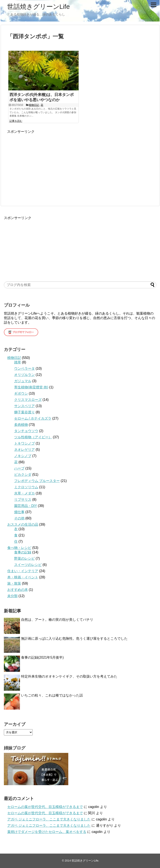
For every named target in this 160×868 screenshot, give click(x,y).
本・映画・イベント (23, 577)
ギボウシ (21, 393)
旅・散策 (14, 583)
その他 (19, 518)
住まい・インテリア (23, 571)
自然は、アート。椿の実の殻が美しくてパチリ (57, 620)
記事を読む (16, 121)
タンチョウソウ (26, 431)
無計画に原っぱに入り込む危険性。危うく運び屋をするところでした (74, 639)
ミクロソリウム (26, 487)
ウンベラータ (24, 368)
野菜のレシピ (24, 558)
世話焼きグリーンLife (38, 7)
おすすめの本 (18, 590)
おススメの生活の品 (23, 524)
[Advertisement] (43, 164)
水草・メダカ (24, 493)
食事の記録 (23, 552)
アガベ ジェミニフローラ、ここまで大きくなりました (49, 819)
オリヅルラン (24, 375)
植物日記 (34, 105)
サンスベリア (24, 406)
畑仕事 (19, 512)
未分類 (12, 596)
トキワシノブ (24, 443)
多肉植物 (21, 425)
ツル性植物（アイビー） (33, 437)
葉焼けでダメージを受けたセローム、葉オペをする (47, 832)
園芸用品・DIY (26, 506)
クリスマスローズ (28, 400)
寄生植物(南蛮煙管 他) (31, 387)
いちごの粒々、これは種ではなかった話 (52, 695)
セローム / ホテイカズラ (33, 418)
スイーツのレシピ (28, 565)
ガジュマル (23, 381)
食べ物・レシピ (19, 548)
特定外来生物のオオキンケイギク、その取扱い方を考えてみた (69, 676)
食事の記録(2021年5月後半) (42, 657)
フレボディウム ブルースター (37, 481)
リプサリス (23, 500)
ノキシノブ (23, 456)
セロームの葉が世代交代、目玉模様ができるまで (45, 807)
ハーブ (19, 468)
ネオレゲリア (24, 450)
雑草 (18, 362)
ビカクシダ (23, 475)
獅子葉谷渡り (24, 412)
